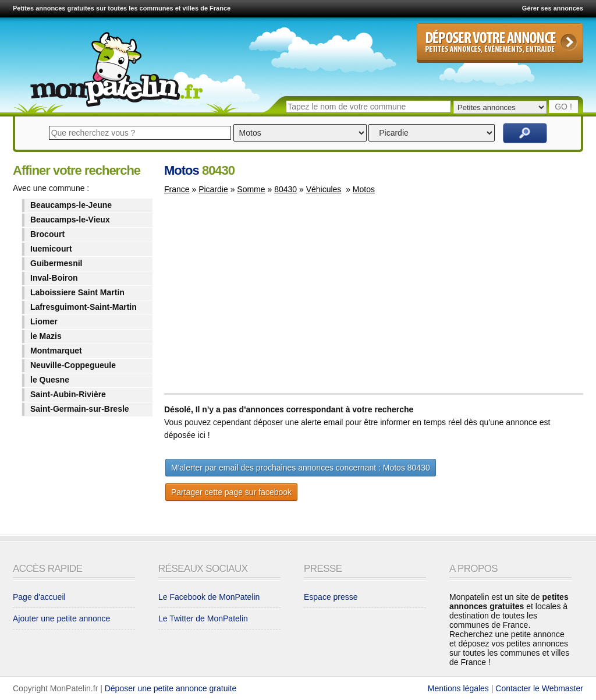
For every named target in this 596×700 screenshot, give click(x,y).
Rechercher (525, 133)
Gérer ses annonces (553, 8)
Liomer (44, 321)
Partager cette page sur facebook (231, 492)
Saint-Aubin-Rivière (68, 394)
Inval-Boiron (54, 278)
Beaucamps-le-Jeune (71, 205)
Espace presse (331, 597)
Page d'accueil (39, 597)
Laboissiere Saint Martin (77, 292)
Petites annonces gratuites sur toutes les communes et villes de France (122, 8)
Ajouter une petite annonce (61, 618)
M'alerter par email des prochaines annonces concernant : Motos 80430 (301, 468)
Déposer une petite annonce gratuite (171, 688)
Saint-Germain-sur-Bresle (80, 409)
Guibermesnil (56, 263)
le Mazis (46, 336)
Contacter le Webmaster (539, 688)
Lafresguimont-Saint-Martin (84, 307)
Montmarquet (56, 351)
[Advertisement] (262, 299)
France (177, 189)
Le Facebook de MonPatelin (209, 597)
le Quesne (50, 380)
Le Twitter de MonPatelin (203, 618)
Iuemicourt (51, 249)
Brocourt (47, 234)
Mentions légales (458, 688)
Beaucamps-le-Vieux (70, 220)
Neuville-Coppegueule (73, 365)
